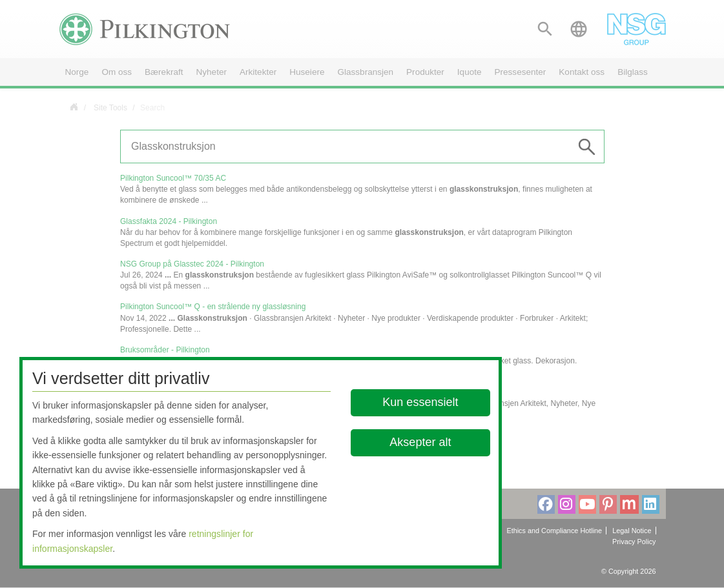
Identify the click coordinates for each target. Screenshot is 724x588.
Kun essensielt (420, 402)
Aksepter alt (420, 442)
